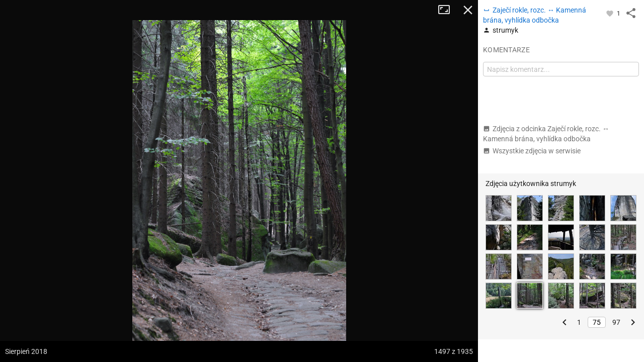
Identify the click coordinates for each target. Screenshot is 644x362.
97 (616, 322)
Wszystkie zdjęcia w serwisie (532, 151)
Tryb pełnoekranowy (448, 10)
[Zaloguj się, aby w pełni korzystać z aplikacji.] (611, 13)
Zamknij (468, 10)
